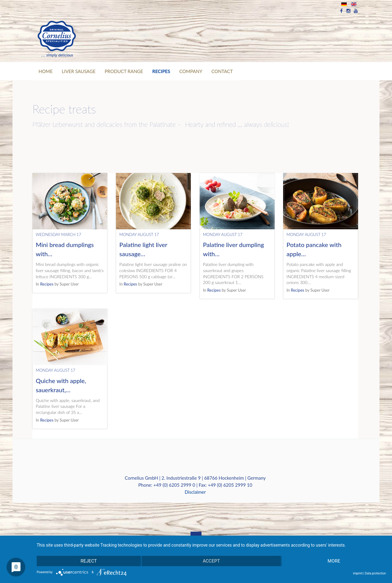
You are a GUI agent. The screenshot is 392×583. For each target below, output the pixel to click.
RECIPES (161, 71)
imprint (358, 573)
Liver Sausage (79, 71)
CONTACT (222, 71)
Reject (89, 561)
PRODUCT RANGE (124, 71)
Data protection (375, 573)
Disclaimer (195, 492)
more (334, 561)
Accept (211, 561)
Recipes (47, 284)
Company (191, 71)
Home (46, 71)
